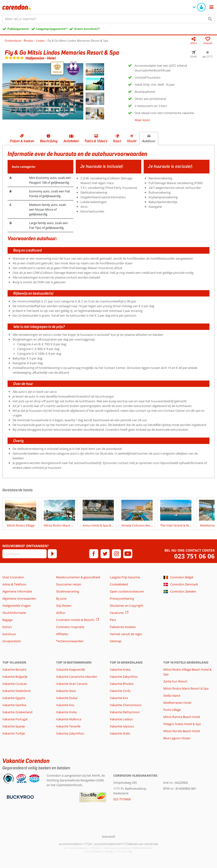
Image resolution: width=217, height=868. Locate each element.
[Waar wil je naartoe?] (108, 19)
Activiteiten (71, 141)
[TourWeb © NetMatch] (108, 836)
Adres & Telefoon (14, 584)
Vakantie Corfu (120, 691)
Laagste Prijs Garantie (125, 577)
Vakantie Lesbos (121, 719)
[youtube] (128, 554)
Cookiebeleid (119, 584)
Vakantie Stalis (120, 733)
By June (61, 598)
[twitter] (105, 554)
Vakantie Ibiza (66, 691)
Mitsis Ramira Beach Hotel (182, 717)
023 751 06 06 (194, 556)
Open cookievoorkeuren (127, 591)
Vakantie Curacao (15, 684)
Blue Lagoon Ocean (177, 738)
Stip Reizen (64, 606)
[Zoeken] (210, 19)
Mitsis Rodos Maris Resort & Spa (186, 688)
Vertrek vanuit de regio (126, 634)
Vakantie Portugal (15, 719)
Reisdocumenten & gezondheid (78, 577)
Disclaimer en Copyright (126, 606)
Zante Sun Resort (175, 681)
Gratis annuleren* (87, 29)
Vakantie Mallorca (69, 719)
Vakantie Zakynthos (70, 733)
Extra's (7, 627)
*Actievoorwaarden (70, 641)
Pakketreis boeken (123, 627)
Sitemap (116, 641)
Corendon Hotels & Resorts (75, 620)
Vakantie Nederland (16, 691)
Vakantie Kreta (66, 712)
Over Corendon (13, 577)
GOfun (61, 613)
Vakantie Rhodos (122, 684)
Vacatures (117, 613)
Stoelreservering (68, 591)
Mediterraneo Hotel (177, 703)
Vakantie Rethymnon (125, 712)
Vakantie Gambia (14, 705)
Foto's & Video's (96, 141)
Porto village (172, 710)
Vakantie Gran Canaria (72, 684)
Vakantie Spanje (14, 726)
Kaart (117, 141)
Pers (113, 620)
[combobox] (108, 19)
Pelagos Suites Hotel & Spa (182, 724)
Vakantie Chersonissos (126, 705)
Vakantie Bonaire (14, 669)
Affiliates (62, 634)
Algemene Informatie (17, 591)
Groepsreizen (12, 641)
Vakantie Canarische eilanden (77, 677)
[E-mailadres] (24, 554)
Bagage (7, 620)
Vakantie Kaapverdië (71, 669)
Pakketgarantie (18, 29)
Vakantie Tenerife (68, 726)
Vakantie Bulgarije (15, 677)
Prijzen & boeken (22, 141)
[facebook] (94, 554)
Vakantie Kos (65, 705)
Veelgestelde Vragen (17, 606)
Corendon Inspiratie (70, 627)
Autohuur (149, 141)
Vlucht (132, 141)
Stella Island (172, 695)
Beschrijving (49, 141)
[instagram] (116, 554)
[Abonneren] (52, 554)
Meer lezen (142, 120)
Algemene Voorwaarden (19, 598)
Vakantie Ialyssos (122, 726)
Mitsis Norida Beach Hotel (182, 731)
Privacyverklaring (122, 598)
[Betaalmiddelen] (20, 797)
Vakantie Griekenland (17, 712)
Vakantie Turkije (14, 733)
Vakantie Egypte (14, 698)
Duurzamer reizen (69, 584)
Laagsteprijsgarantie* (52, 29)
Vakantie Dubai (67, 698)
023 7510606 (122, 799)
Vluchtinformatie (14, 613)
